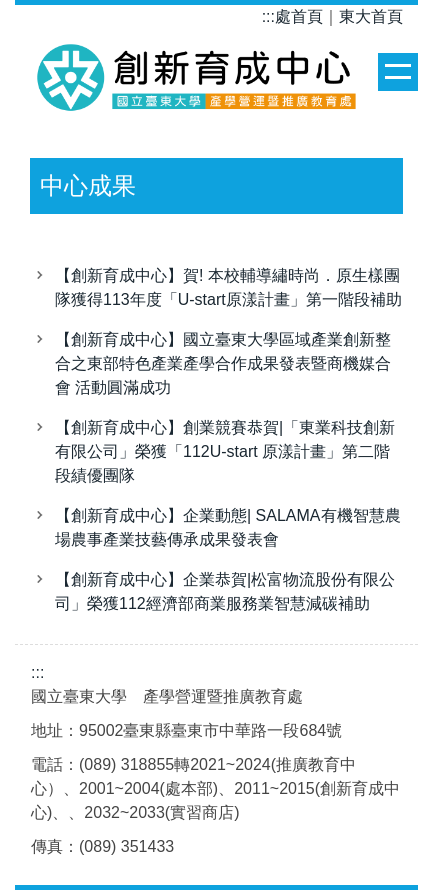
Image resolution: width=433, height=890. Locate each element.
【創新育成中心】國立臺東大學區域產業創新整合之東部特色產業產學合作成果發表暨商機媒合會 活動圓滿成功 (223, 363)
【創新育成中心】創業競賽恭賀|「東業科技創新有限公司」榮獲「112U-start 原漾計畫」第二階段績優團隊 (225, 451)
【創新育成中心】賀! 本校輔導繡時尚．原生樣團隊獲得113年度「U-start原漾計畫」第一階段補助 (228, 287)
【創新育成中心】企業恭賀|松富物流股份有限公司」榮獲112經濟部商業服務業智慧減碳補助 (225, 591)
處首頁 (299, 16)
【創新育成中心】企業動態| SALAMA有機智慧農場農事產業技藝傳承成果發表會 (228, 527)
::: (268, 16)
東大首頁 (371, 16)
